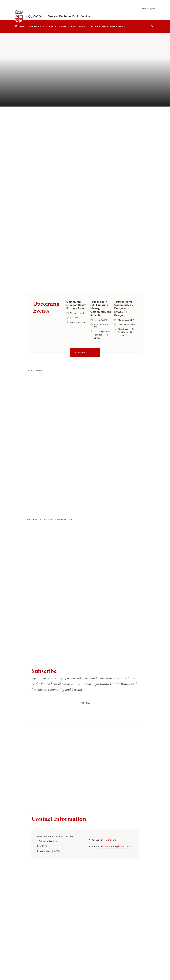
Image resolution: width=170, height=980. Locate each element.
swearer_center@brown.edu (115, 846)
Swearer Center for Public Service (69, 10)
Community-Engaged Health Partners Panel (76, 305)
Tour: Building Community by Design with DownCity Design (124, 308)
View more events (85, 352)
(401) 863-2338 (108, 840)
